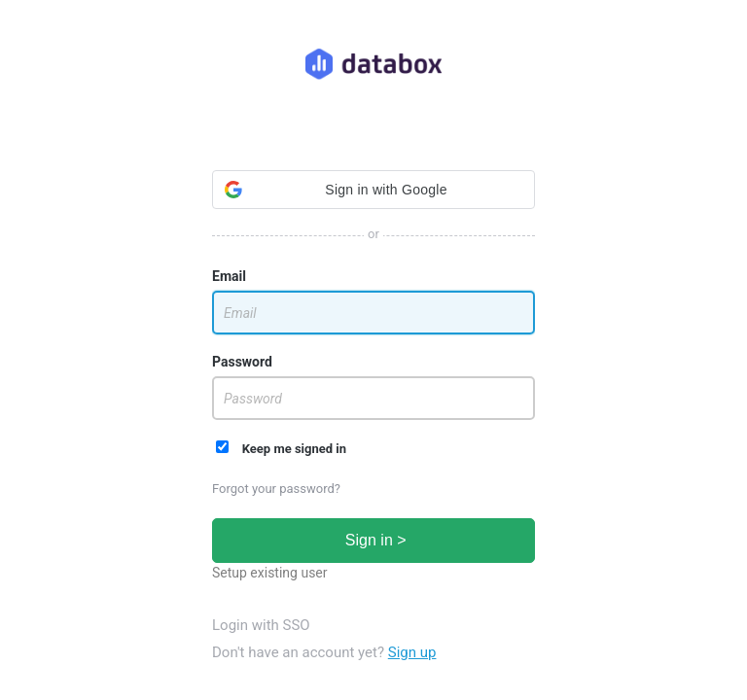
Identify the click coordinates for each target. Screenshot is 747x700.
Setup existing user (270, 573)
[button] (373, 190)
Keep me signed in (281, 448)
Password (242, 362)
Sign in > (373, 540)
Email (229, 276)
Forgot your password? (276, 489)
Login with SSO (261, 625)
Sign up (412, 652)
